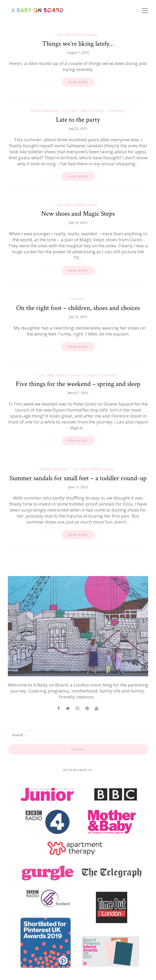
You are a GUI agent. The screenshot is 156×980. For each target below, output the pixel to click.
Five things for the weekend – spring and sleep (78, 384)
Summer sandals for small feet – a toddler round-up (78, 478)
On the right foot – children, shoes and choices (78, 308)
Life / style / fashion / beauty (77, 35)
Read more (78, 82)
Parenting (116, 111)
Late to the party (78, 120)
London (91, 375)
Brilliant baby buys (45, 111)
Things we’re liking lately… (78, 44)
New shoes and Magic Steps (78, 214)
